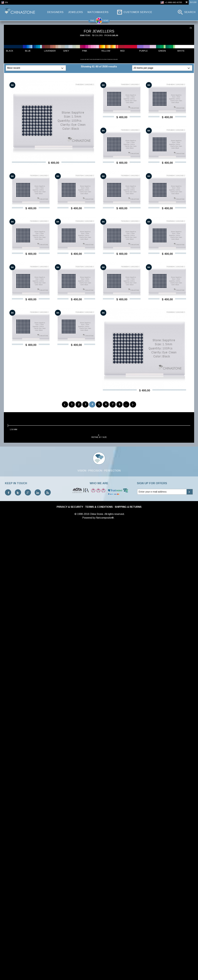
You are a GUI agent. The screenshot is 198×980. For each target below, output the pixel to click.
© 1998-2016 (82, 514)
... (126, 404)
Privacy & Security (70, 507)
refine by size (99, 436)
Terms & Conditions (99, 507)
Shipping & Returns (128, 507)
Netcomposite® (105, 518)
